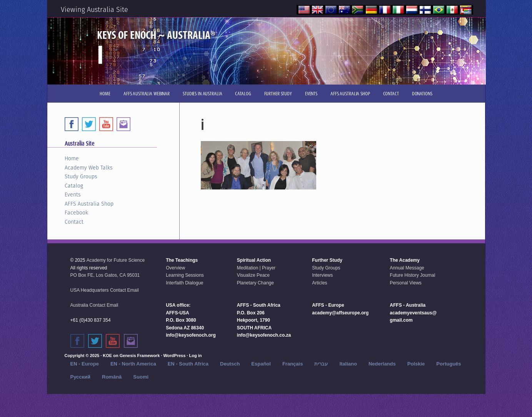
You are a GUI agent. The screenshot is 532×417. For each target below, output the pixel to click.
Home (72, 158)
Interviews (322, 275)
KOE (107, 356)
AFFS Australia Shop (89, 204)
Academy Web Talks (89, 168)
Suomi (141, 377)
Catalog (74, 186)
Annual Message (407, 268)
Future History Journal (412, 275)
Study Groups (81, 176)
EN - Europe (85, 364)
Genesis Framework (140, 356)
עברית (321, 364)
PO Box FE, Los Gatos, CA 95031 (105, 275)
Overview (175, 268)
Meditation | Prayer (256, 268)
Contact (74, 222)
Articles (319, 283)
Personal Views (406, 283)
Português (449, 364)
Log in (195, 356)
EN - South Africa (188, 364)
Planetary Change (255, 283)
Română (112, 377)
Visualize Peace (253, 275)
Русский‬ (81, 377)
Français (293, 364)
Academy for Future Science (116, 260)
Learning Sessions (185, 275)
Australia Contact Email (94, 305)
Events (73, 194)
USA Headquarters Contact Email (105, 290)
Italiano (348, 364)
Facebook (76, 213)
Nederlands (382, 364)
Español (261, 364)
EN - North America (133, 364)
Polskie (416, 364)
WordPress (174, 356)
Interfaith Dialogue (184, 283)
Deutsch (230, 364)
